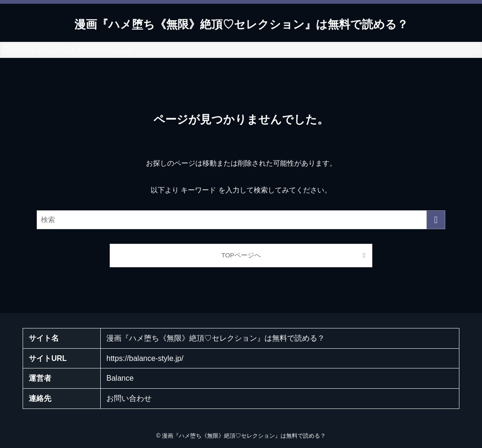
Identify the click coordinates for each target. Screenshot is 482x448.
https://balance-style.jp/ (145, 358)
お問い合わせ (129, 398)
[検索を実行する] (436, 220)
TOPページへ (241, 255)
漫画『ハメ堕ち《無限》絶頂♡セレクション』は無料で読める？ (241, 24)
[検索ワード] (241, 220)
